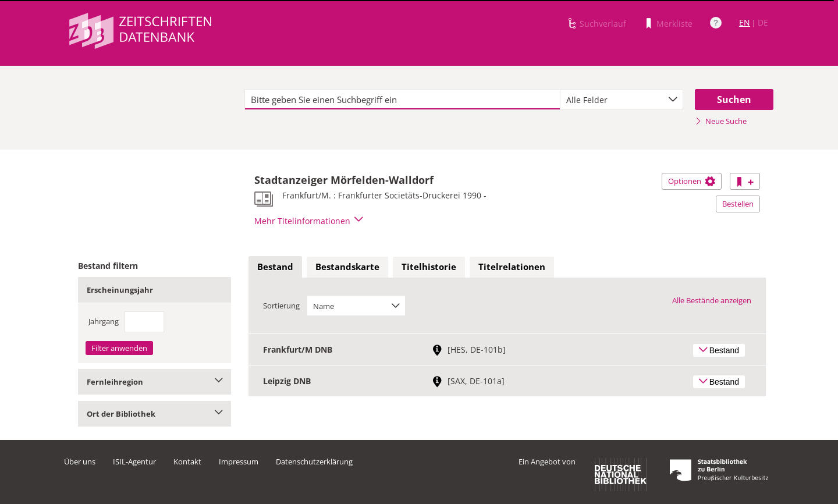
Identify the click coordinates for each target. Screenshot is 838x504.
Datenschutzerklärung (314, 462)
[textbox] (402, 100)
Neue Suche (721, 121)
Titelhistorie (429, 267)
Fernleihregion (155, 382)
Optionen (692, 181)
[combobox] (622, 100)
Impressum (239, 462)
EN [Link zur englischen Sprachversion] (745, 22)
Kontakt (187, 462)
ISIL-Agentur (134, 462)
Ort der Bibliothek (155, 414)
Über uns (80, 462)
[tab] (275, 267)
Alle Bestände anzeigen (712, 300)
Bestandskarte (347, 267)
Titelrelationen (512, 267)
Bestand (275, 267)
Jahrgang (104, 321)
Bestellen (738, 204)
